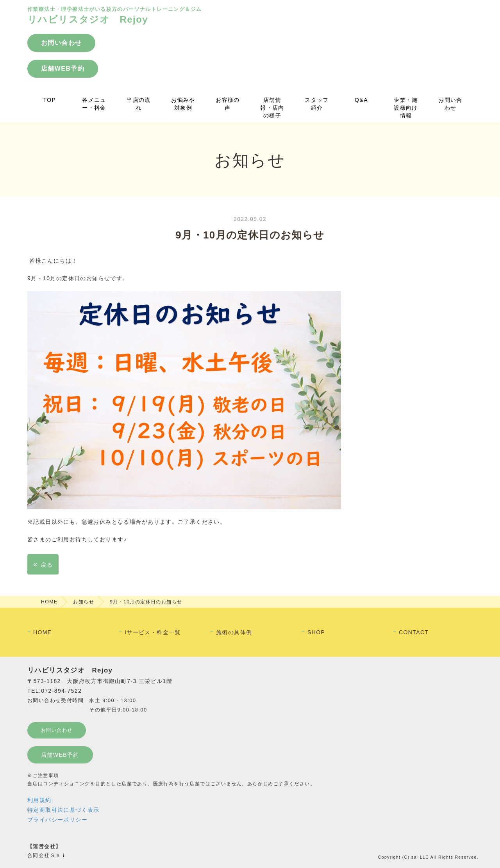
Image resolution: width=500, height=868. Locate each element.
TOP (50, 100)
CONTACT (414, 632)
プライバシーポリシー (57, 820)
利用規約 (39, 800)
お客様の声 (228, 104)
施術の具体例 (234, 632)
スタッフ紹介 (317, 104)
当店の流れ (139, 104)
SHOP (316, 632)
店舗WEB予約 (60, 755)
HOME (49, 602)
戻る (43, 564)
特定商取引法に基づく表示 (63, 810)
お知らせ (84, 602)
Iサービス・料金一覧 (153, 632)
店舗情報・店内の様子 (272, 108)
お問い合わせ (450, 104)
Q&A (361, 100)
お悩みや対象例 (183, 104)
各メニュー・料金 (94, 104)
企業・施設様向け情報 (406, 108)
